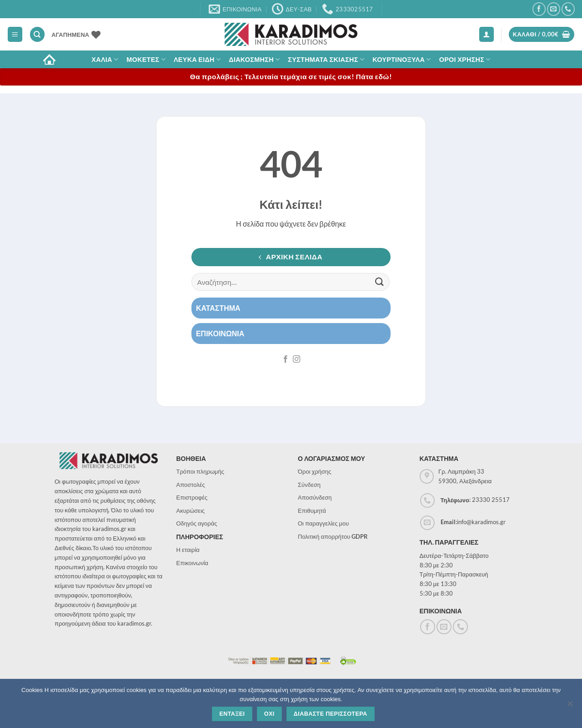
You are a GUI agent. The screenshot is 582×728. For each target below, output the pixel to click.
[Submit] (380, 282)
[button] (15, 34)
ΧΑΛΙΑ (105, 59)
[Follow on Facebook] (539, 9)
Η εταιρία (188, 550)
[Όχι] (570, 706)
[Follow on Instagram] (296, 359)
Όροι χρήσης (315, 471)
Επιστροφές (192, 497)
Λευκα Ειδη (197, 59)
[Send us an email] (554, 9)
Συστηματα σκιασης (326, 59)
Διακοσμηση (254, 59)
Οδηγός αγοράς (197, 523)
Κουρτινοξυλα (402, 59)
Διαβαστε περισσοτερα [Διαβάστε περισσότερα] (331, 714)
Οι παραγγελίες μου (323, 523)
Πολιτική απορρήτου (333, 536)
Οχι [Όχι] (269, 714)
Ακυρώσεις (191, 511)
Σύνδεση (309, 485)
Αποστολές (191, 485)
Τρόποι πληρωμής (201, 471)
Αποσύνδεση (315, 497)
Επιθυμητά (312, 511)
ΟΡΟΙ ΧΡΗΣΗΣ (465, 59)
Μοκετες (146, 59)
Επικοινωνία (193, 563)
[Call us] (568, 9)
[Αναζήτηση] (37, 34)
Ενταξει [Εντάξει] (232, 714)
